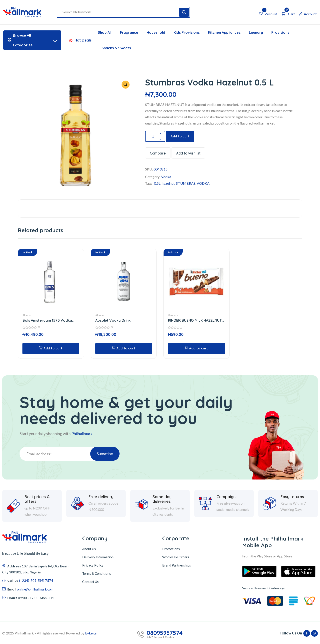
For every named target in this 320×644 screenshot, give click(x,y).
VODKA (203, 183)
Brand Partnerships (177, 565)
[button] (126, 85)
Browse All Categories (32, 40)
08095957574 (165, 633)
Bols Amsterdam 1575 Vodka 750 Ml (47, 320)
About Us (89, 549)
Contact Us (90, 582)
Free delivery (101, 524)
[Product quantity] (155, 136)
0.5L (157, 183)
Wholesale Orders (176, 557)
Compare (158, 153)
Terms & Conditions (97, 573)
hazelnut (168, 183)
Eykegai (91, 633)
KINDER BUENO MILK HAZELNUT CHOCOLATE (195, 320)
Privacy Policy (93, 565)
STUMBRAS (186, 183)
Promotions (171, 549)
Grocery (173, 315)
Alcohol (27, 315)
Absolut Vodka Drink (113, 320)
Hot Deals (83, 40)
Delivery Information (98, 557)
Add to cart (180, 136)
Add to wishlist (188, 153)
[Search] (184, 12)
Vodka (166, 177)
